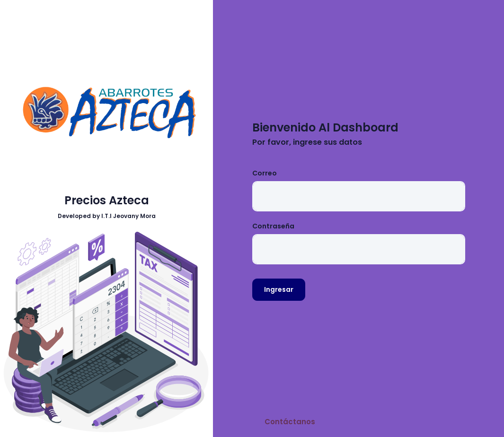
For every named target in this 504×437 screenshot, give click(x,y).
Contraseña (273, 226)
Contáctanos (290, 422)
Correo (265, 173)
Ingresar (279, 289)
